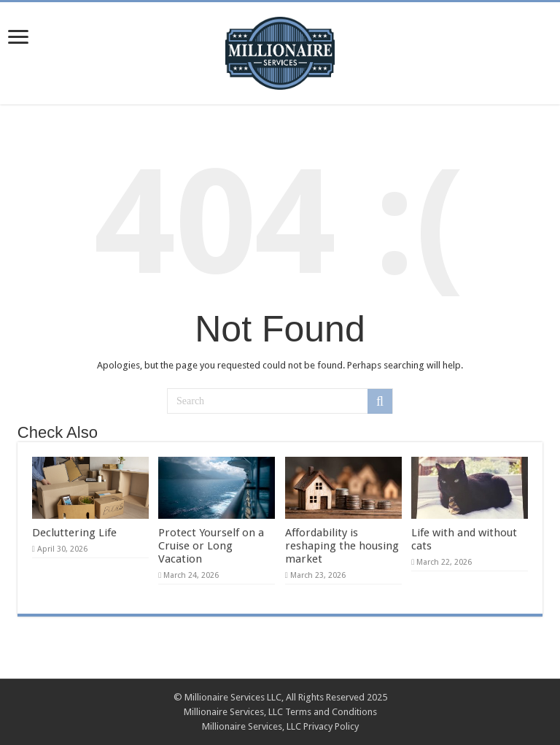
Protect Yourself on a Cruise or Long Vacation (211, 546)
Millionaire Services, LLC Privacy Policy (280, 726)
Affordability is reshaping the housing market (342, 546)
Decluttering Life (74, 533)
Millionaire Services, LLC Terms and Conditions (280, 712)
